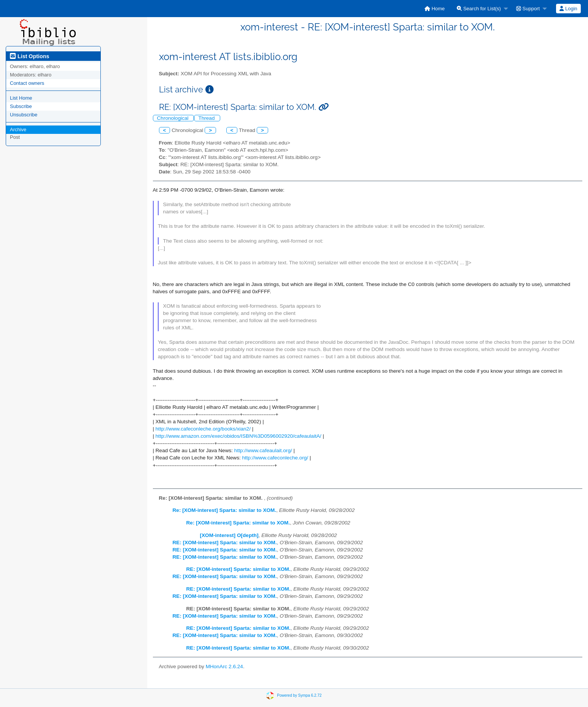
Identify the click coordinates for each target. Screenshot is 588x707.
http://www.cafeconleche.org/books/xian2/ (203, 429)
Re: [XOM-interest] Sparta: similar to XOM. (225, 510)
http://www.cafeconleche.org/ (275, 458)
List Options (29, 56)
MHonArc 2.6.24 (224, 666)
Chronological (174, 118)
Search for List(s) (479, 9)
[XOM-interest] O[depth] (229, 535)
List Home (21, 98)
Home (435, 9)
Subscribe (21, 106)
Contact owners (27, 83)
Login (568, 9)
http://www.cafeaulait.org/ (263, 450)
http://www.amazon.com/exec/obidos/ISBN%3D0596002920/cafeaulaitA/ (238, 436)
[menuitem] (435, 9)
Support (528, 9)
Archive (18, 129)
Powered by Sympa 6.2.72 (299, 695)
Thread (207, 118)
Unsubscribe (24, 115)
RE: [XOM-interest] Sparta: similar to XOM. (225, 543)
